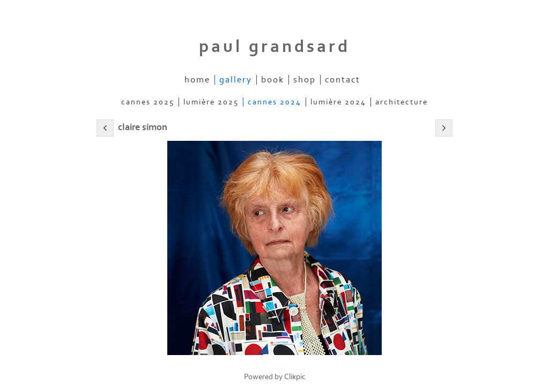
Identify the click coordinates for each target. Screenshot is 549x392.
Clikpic (295, 377)
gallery (236, 80)
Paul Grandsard (274, 47)
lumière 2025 (211, 102)
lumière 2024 (338, 102)
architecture (402, 102)
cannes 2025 (148, 102)
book (273, 80)
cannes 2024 (274, 102)
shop (305, 80)
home (197, 80)
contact (343, 80)
